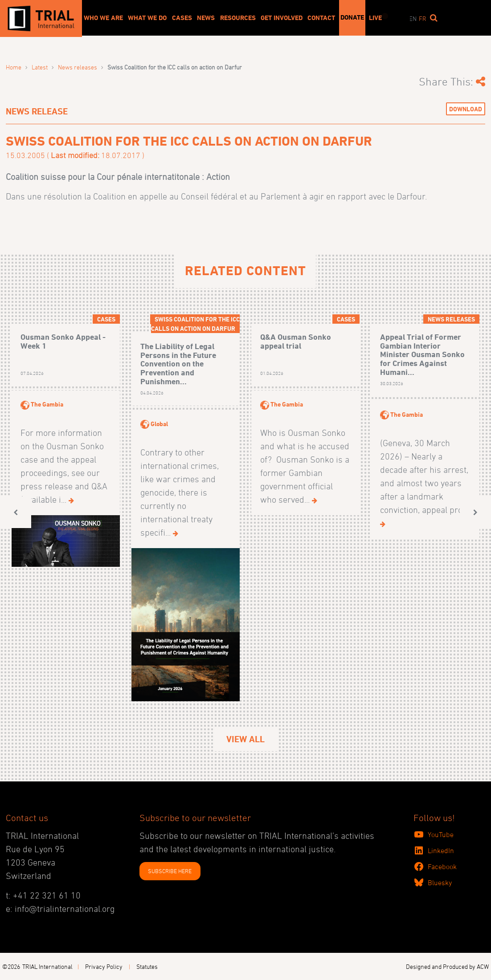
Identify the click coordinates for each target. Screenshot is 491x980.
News (206, 18)
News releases (78, 67)
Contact (321, 18)
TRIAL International (47, 966)
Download (466, 109)
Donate (352, 17)
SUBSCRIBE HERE (170, 871)
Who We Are (103, 18)
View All (245, 739)
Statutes (147, 966)
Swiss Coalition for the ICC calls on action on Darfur (195, 324)
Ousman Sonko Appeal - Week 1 (63, 341)
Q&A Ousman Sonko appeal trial (296, 341)
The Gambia (47, 404)
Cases (182, 18)
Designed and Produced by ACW (447, 966)
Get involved (282, 18)
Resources (238, 18)
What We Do (147, 18)
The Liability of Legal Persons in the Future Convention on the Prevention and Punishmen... (178, 364)
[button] (16, 512)
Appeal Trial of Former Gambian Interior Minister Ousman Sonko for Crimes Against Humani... (422, 354)
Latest (40, 67)
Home (14, 67)
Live (375, 18)
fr (423, 18)
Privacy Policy (104, 966)
